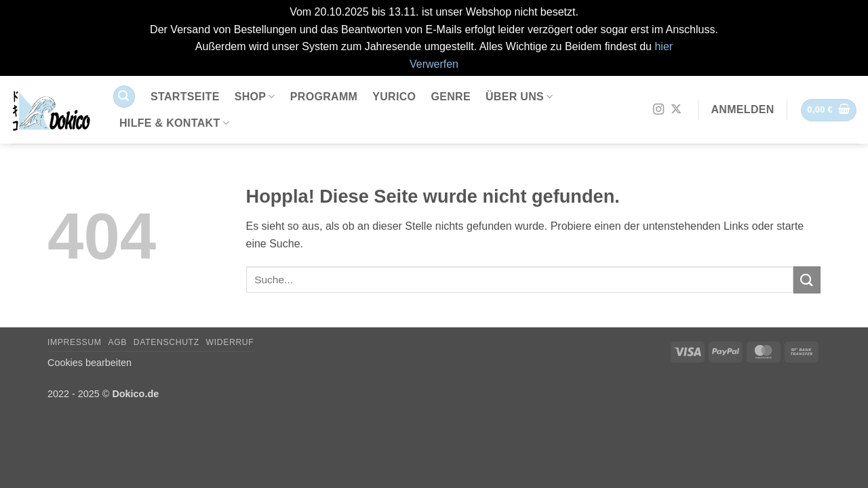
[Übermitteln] (807, 280)
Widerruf (230, 342)
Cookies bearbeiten (90, 363)
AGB (117, 342)
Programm (324, 97)
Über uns (519, 97)
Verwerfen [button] (434, 64)
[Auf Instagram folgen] (658, 110)
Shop (255, 97)
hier (664, 46)
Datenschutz (166, 342)
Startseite (185, 97)
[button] (124, 97)
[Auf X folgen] (676, 110)
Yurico (394, 97)
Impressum (75, 342)
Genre (451, 97)
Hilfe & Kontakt (174, 123)
